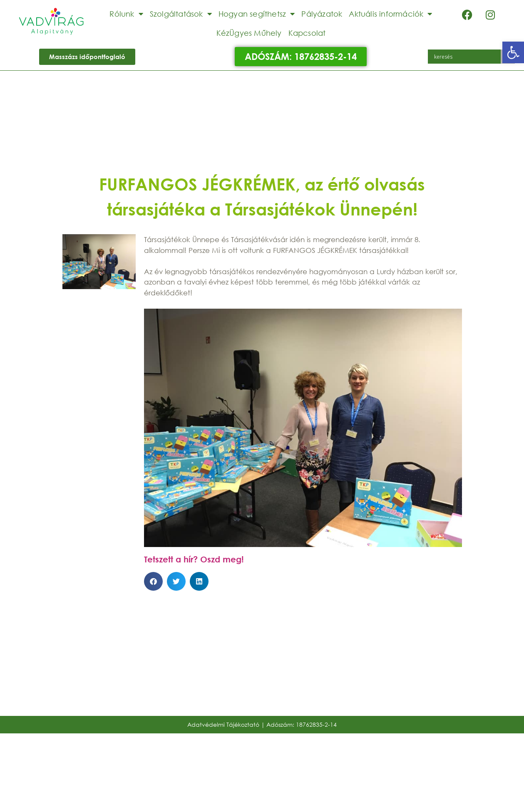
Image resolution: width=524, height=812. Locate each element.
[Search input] (466, 57)
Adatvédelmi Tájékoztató (223, 724)
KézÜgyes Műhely (249, 33)
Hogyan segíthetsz (257, 14)
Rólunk (126, 14)
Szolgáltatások (181, 14)
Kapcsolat (307, 33)
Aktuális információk (390, 14)
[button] (513, 52)
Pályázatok (322, 14)
